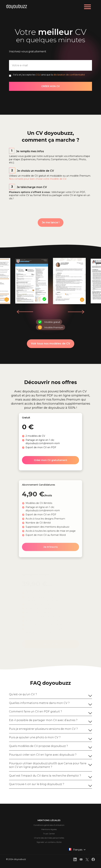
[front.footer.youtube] (81, 860)
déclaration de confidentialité (69, 75)
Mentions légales (49, 829)
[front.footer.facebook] (93, 860)
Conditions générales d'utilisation (49, 825)
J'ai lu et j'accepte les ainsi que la (49, 75)
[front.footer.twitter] (87, 860)
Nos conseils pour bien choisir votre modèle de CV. (38, 183)
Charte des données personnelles (49, 838)
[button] (76, 312)
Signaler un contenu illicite (49, 842)
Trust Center (49, 834)
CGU (38, 75)
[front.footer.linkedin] (75, 860)
